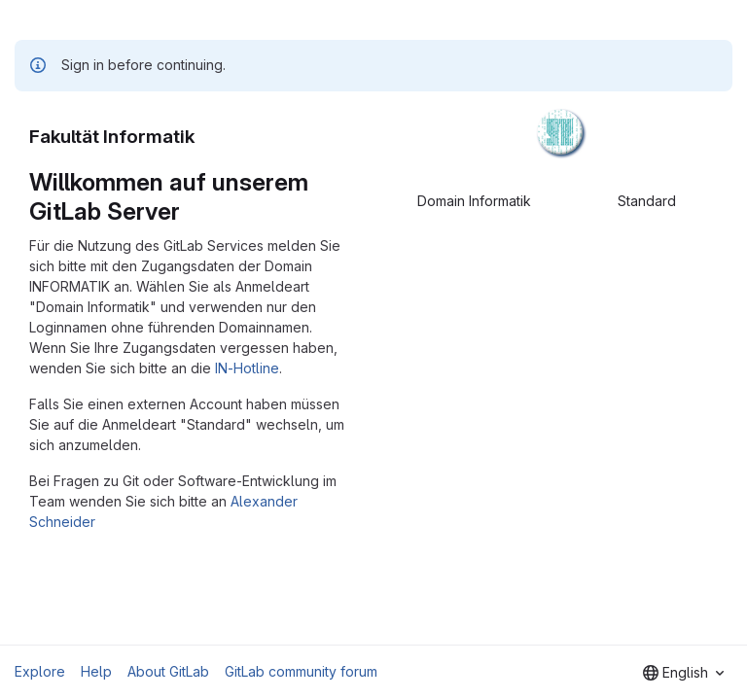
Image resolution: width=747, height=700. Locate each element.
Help (96, 671)
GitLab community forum (301, 671)
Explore (40, 671)
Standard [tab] (647, 201)
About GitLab (168, 671)
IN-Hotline (247, 368)
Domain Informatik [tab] (474, 201)
